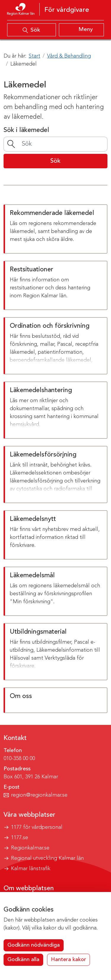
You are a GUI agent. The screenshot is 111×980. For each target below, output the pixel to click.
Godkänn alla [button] (23, 960)
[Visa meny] (82, 30)
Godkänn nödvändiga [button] (34, 945)
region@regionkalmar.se (39, 795)
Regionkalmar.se (30, 848)
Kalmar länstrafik (31, 869)
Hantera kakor (69, 960)
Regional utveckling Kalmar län (47, 858)
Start (34, 56)
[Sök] (55, 144)
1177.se (20, 838)
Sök (55, 161)
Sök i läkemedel (26, 130)
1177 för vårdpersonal (37, 827)
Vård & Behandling (69, 56)
